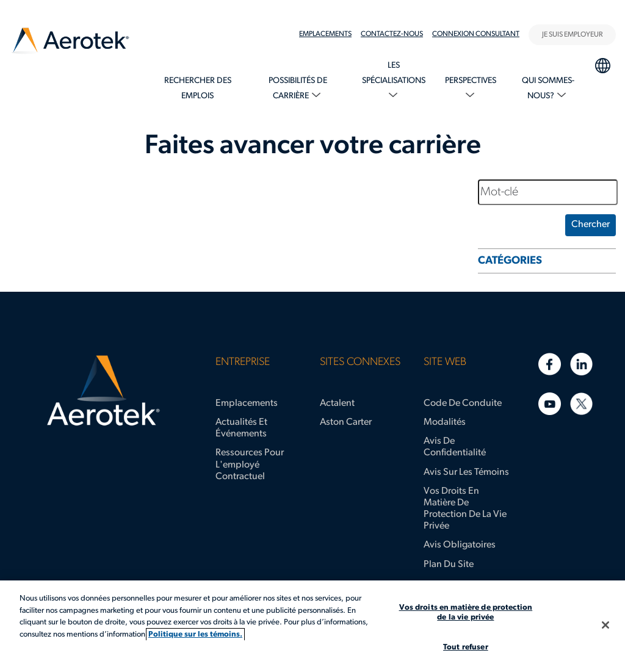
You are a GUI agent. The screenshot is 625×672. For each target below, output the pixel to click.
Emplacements (325, 34)
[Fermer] (605, 625)
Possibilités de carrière (298, 89)
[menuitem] (330, 34)
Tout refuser (466, 647)
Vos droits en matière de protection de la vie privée (465, 509)
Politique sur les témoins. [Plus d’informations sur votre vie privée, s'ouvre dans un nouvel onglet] (195, 634)
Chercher (591, 225)
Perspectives (471, 81)
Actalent (337, 403)
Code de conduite (463, 403)
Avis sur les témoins (466, 472)
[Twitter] (581, 404)
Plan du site (449, 565)
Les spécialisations (394, 73)
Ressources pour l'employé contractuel (250, 464)
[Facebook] (550, 364)
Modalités (445, 422)
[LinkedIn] (581, 364)
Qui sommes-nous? (548, 89)
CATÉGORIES (510, 261)
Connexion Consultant (476, 34)
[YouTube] (550, 404)
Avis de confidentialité (455, 447)
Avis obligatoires (460, 545)
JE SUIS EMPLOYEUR (572, 35)
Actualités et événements (241, 428)
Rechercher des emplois (198, 89)
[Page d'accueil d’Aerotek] (103, 391)
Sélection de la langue (602, 64)
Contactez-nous (392, 34)
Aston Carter (346, 422)
